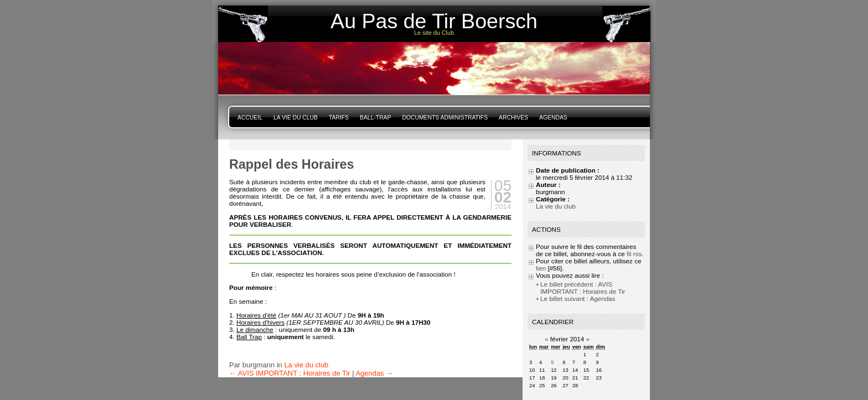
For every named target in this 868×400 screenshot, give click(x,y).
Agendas (553, 118)
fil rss (634, 254)
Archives (513, 118)
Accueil (250, 118)
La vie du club (296, 118)
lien (541, 268)
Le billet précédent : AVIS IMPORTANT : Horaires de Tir (583, 288)
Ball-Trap (375, 118)
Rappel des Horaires (291, 164)
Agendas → (374, 373)
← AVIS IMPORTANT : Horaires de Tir (290, 373)
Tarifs (339, 118)
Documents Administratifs (445, 118)
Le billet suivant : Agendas (578, 298)
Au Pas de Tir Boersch (434, 21)
